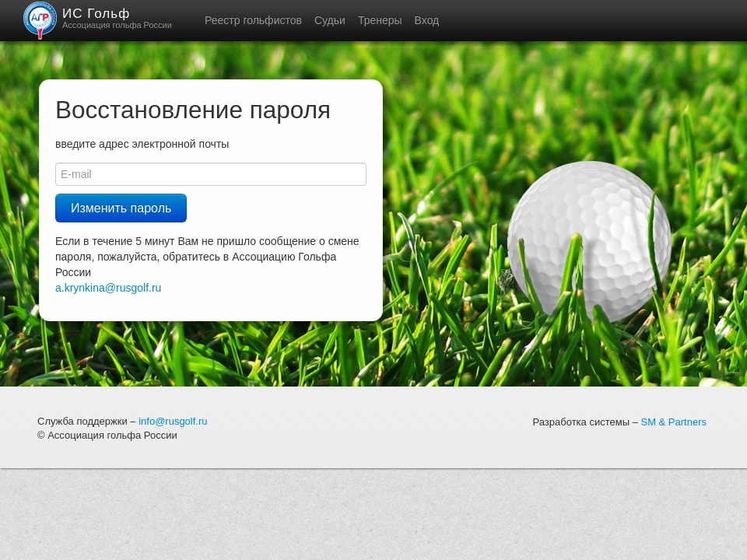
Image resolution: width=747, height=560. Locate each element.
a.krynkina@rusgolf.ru (108, 288)
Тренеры (380, 20)
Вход (427, 20)
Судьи (330, 20)
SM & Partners (673, 422)
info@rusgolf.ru (173, 421)
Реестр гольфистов (253, 20)
